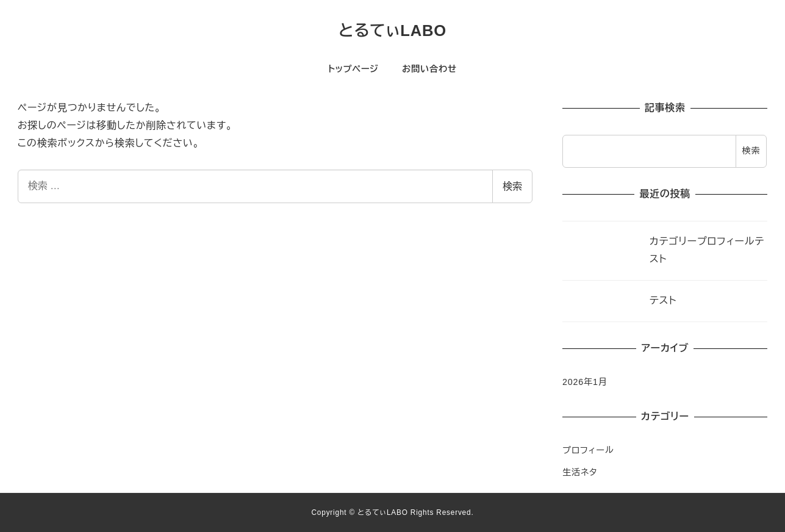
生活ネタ (580, 472)
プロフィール (588, 450)
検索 (512, 186)
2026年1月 (585, 382)
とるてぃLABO (392, 31)
